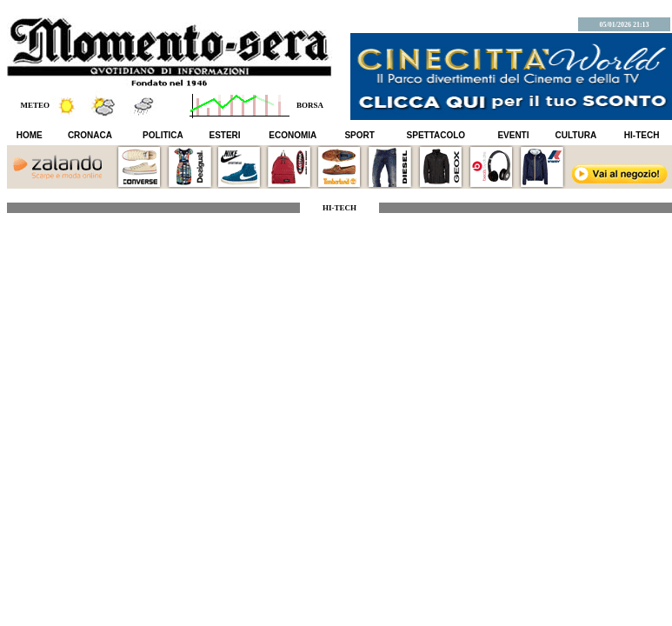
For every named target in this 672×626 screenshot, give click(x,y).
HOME (30, 135)
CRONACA (90, 135)
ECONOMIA (293, 135)
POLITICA (163, 135)
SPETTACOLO (436, 135)
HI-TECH (642, 135)
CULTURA (576, 135)
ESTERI (225, 135)
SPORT (359, 135)
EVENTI (513, 135)
